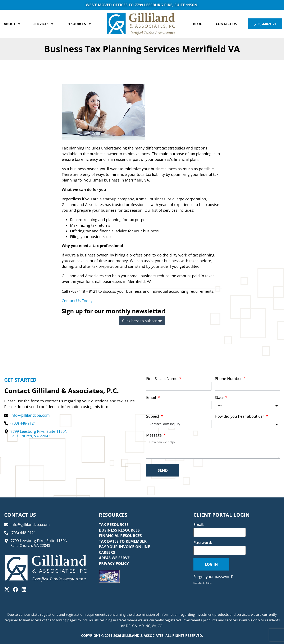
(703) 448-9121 (265, 24)
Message (154, 435)
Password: (203, 542)
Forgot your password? (214, 577)
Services (44, 24)
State (220, 398)
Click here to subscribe (142, 321)
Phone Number (229, 379)
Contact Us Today (77, 301)
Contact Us (226, 24)
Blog (198, 24)
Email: (199, 524)
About (12, 24)
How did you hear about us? (240, 417)
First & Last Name (162, 379)
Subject (153, 417)
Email (152, 398)
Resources (79, 24)
